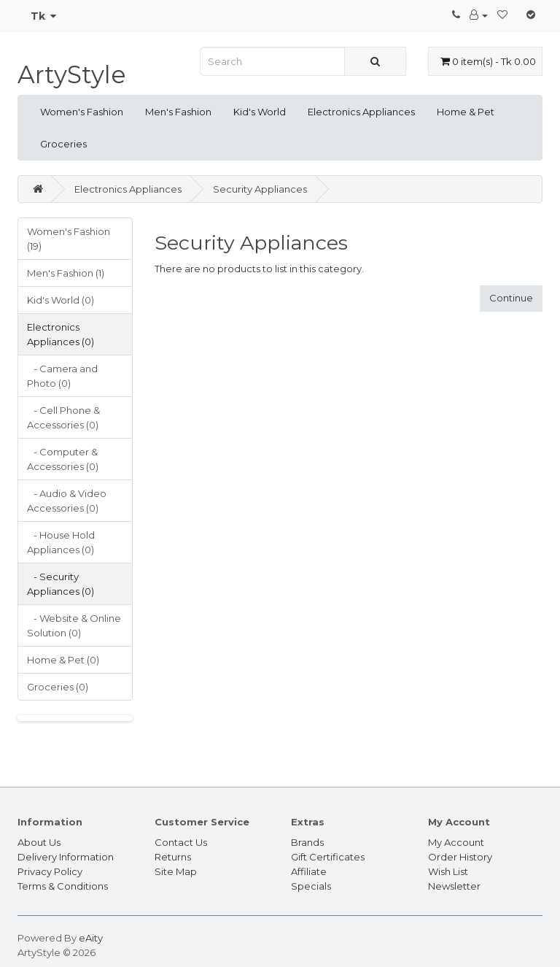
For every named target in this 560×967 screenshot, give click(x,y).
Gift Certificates (328, 857)
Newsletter (454, 886)
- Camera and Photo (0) (62, 376)
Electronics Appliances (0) (61, 334)
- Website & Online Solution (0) (74, 625)
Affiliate (309, 871)
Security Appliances (260, 189)
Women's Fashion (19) (69, 239)
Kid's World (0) (61, 300)
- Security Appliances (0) (61, 584)
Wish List (448, 871)
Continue (511, 298)
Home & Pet (466, 112)
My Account (456, 842)
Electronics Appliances (361, 112)
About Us (39, 842)
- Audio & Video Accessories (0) (67, 501)
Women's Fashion (82, 112)
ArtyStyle (72, 74)
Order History (460, 857)
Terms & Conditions (63, 886)
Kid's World (260, 112)
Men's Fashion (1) (66, 273)
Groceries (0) (58, 687)
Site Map (176, 871)
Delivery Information (66, 857)
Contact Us (181, 842)
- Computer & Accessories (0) (63, 459)
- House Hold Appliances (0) (61, 542)
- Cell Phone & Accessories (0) (63, 417)
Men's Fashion (178, 112)
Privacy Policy (50, 871)
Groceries (63, 144)
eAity (91, 938)
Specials (311, 886)
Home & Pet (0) (63, 660)
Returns (173, 857)
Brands (307, 842)
